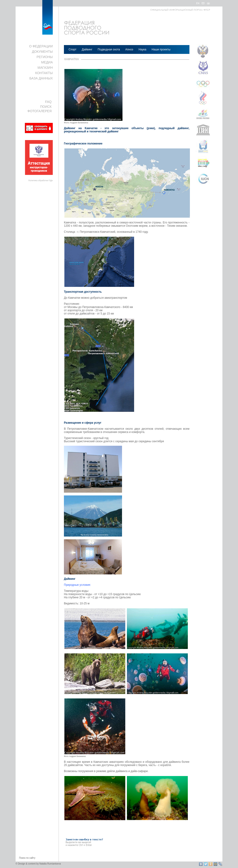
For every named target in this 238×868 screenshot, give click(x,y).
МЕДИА (47, 62)
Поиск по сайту (27, 858)
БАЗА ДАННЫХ (41, 78)
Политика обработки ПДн (40, 180)
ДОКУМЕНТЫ (42, 52)
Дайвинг (87, 49)
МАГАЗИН (45, 68)
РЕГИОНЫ (45, 57)
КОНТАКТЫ (44, 73)
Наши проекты (161, 49)
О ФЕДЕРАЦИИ (41, 46)
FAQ (48, 102)
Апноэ (129, 49)
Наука (142, 49)
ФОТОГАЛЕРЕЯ (40, 111)
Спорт (73, 49)
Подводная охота (109, 49)
